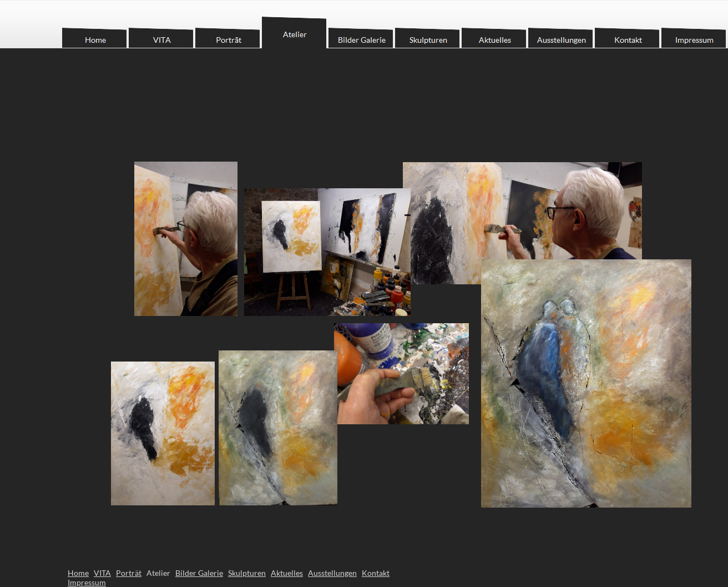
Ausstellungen (332, 573)
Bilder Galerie (199, 573)
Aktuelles (287, 573)
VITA (102, 573)
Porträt (129, 573)
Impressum (87, 582)
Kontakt (376, 573)
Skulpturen (247, 573)
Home (78, 573)
